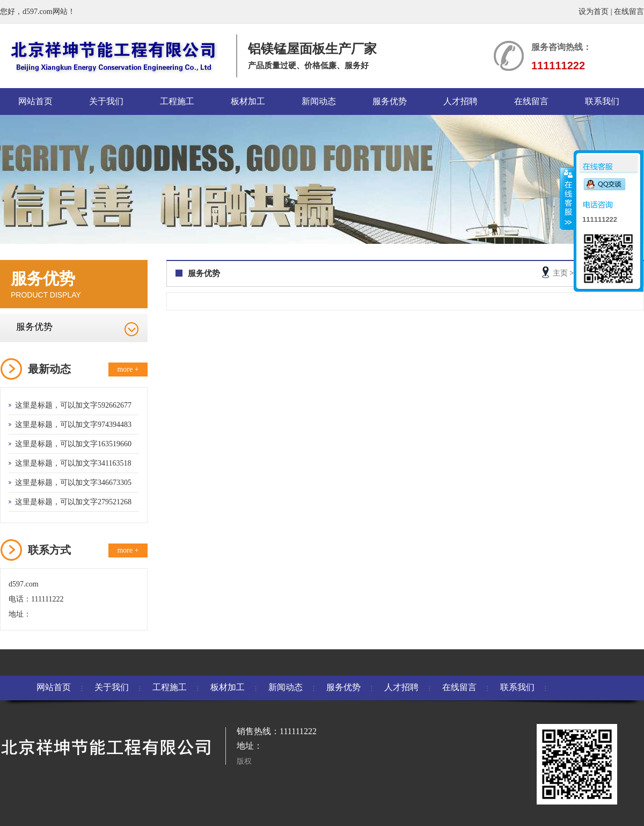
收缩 (567, 198)
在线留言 (629, 12)
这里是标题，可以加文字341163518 (73, 463)
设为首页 (594, 12)
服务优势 (390, 101)
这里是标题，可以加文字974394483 (73, 425)
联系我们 (602, 101)
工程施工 (177, 101)
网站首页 (35, 101)
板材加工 (248, 101)
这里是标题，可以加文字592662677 (73, 405)
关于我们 (106, 101)
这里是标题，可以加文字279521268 (73, 502)
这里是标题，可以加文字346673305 (73, 483)
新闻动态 (319, 101)
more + (128, 369)
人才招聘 (460, 101)
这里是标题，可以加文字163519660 (73, 444)
